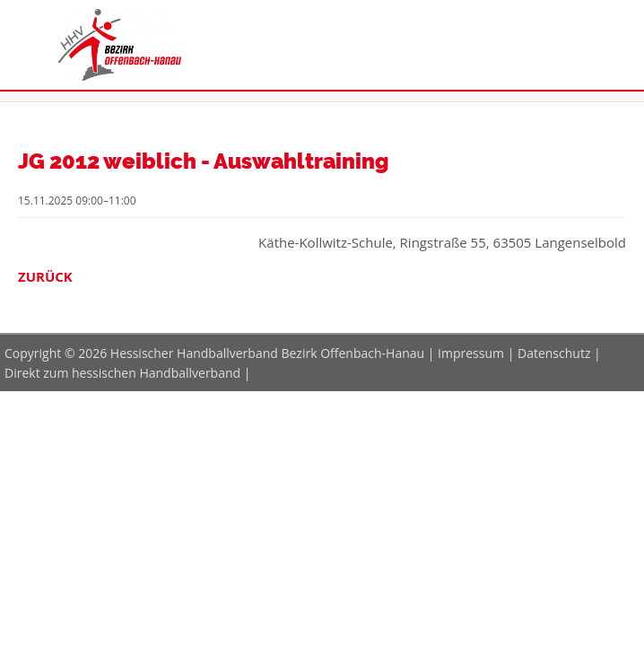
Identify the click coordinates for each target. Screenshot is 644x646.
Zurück (45, 276)
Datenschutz (554, 353)
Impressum (471, 353)
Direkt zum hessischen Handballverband (122, 373)
